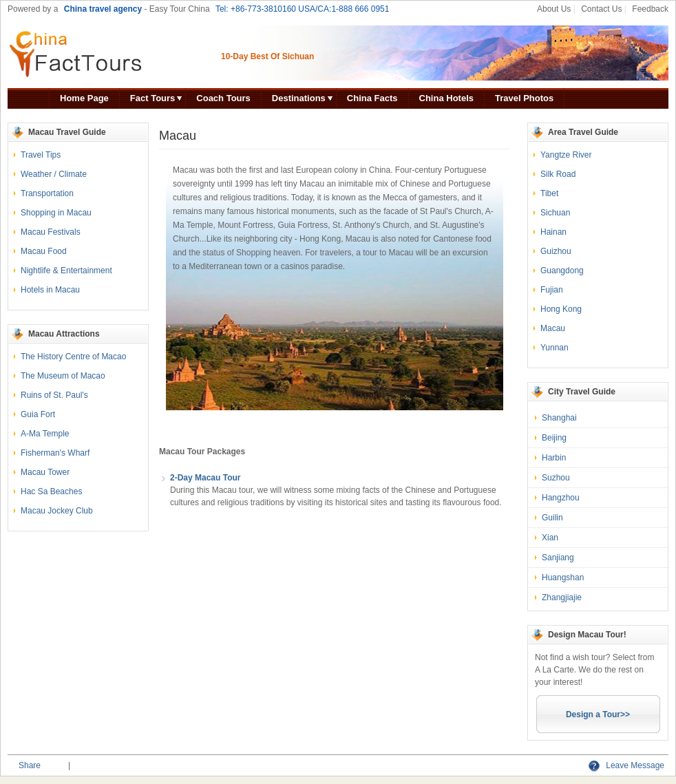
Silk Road (558, 174)
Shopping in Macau (56, 213)
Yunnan (554, 348)
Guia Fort (38, 414)
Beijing (554, 438)
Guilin (552, 518)
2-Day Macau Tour (205, 478)
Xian (550, 538)
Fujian (552, 290)
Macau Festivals (51, 232)
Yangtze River (566, 155)
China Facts (372, 98)
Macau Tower (45, 472)
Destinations (299, 98)
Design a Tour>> (598, 714)
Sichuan (555, 213)
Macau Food (44, 251)
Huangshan (563, 578)
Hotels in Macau (50, 290)
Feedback (650, 9)
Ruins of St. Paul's (54, 395)
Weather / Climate (54, 174)
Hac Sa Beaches (51, 491)
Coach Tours (223, 98)
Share (30, 765)
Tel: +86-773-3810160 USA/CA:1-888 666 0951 (303, 9)
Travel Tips (41, 155)
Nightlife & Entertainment (66, 271)
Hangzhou (561, 498)
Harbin (554, 458)
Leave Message (626, 765)
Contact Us (601, 9)
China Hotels (446, 98)
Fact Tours (153, 98)
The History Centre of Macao (73, 357)
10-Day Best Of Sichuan (267, 56)
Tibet (549, 193)
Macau (553, 328)
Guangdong (562, 271)
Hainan (553, 232)
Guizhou (556, 251)
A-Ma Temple (45, 434)
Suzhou (556, 478)
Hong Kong (561, 309)
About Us (554, 9)
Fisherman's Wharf (55, 453)
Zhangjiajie (562, 597)
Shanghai (559, 418)
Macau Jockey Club (57, 511)
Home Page (84, 98)
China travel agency (103, 9)
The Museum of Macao (63, 376)
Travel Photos (524, 98)
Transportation (47, 193)
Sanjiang (558, 558)
